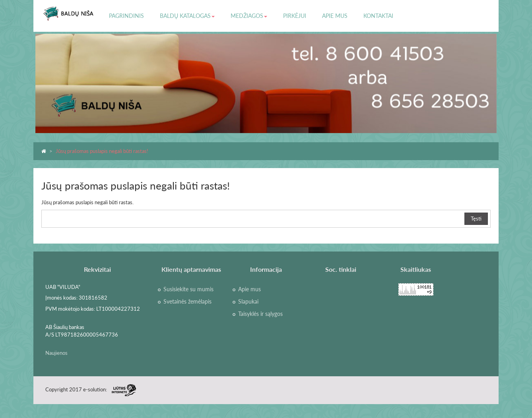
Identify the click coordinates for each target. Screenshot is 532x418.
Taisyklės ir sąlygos (260, 314)
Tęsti (476, 219)
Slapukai (248, 302)
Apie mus (249, 289)
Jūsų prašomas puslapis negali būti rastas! (102, 151)
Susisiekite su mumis (188, 289)
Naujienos (56, 353)
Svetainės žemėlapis (187, 302)
